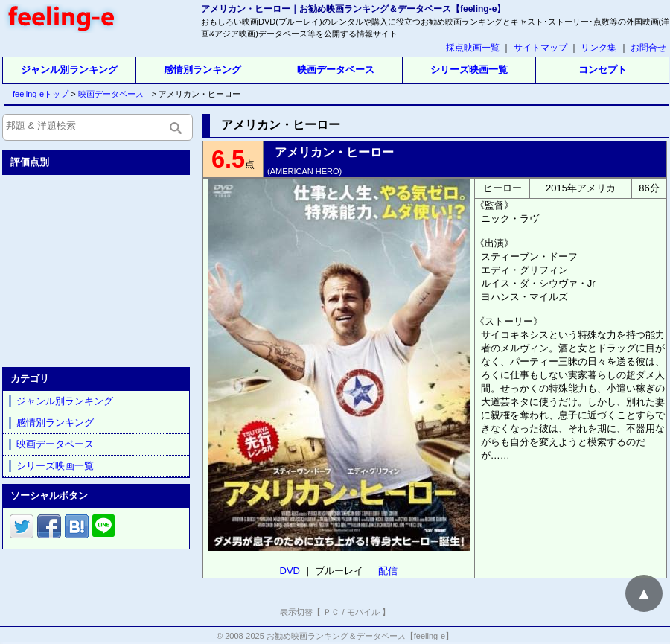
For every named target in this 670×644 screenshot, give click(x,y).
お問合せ (648, 48)
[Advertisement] (98, 268)
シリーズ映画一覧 (469, 70)
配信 (388, 571)
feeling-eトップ (38, 94)
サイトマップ (540, 48)
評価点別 (30, 162)
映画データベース (336, 70)
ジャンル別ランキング (69, 70)
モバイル (363, 612)
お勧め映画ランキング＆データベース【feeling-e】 (360, 636)
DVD (290, 571)
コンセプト (603, 70)
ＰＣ (331, 612)
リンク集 (599, 48)
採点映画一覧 (473, 48)
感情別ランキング (202, 70)
